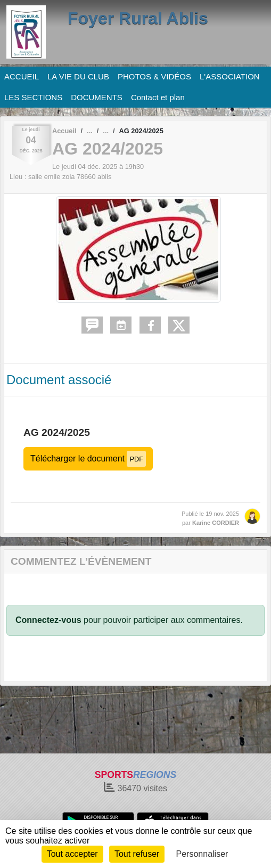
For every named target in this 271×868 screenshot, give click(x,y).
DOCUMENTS (97, 97)
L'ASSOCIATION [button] (230, 76)
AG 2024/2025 (57, 432)
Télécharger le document (88, 459)
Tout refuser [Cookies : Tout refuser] (137, 854)
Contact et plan (158, 97)
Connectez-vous (48, 620)
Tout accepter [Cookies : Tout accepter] (72, 854)
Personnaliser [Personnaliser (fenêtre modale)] (202, 854)
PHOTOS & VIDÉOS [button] (154, 76)
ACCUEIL (22, 76)
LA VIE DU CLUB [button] (78, 76)
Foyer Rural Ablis (138, 18)
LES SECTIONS (33, 97)
